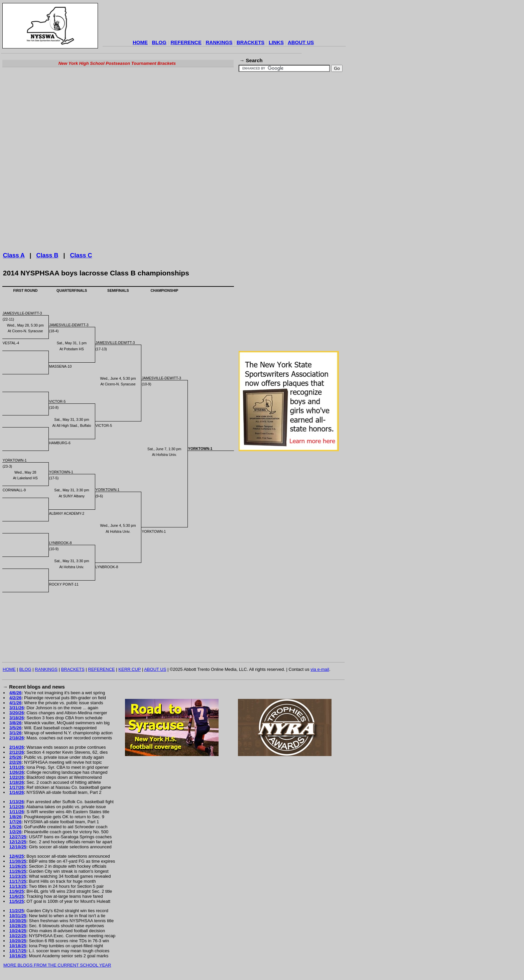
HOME (140, 42)
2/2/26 (15, 762)
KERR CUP (129, 669)
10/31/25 (18, 916)
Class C (81, 255)
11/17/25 (18, 881)
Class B (47, 255)
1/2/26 (15, 832)
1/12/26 (17, 807)
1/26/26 (17, 772)
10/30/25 (18, 921)
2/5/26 (15, 757)
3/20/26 (17, 713)
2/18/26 (17, 738)
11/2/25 (17, 911)
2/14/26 (17, 747)
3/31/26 (17, 708)
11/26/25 (18, 866)
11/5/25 (17, 901)
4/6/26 (15, 693)
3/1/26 (15, 733)
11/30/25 (18, 861)
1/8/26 (15, 817)
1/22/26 (17, 777)
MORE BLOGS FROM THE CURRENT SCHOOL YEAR (57, 965)
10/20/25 (18, 941)
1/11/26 (17, 812)
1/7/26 (15, 822)
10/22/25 (18, 936)
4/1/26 (15, 703)
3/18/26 (17, 718)
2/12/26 (17, 752)
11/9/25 (17, 891)
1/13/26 (17, 802)
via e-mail (320, 669)
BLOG (159, 42)
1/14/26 (17, 792)
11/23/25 (18, 876)
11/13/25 (18, 886)
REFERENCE (186, 42)
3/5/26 (15, 728)
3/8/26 (15, 723)
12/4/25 (17, 856)
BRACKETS (250, 42)
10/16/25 (18, 956)
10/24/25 (18, 931)
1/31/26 (17, 767)
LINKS (276, 42)
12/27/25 (18, 837)
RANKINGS (219, 42)
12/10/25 (18, 847)
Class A (14, 255)
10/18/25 (18, 946)
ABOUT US (301, 42)
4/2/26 (15, 698)
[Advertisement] (224, 22)
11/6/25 (17, 896)
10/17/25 (18, 951)
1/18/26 (17, 782)
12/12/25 (18, 842)
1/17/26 (17, 787)
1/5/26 (15, 827)
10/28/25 (18, 926)
